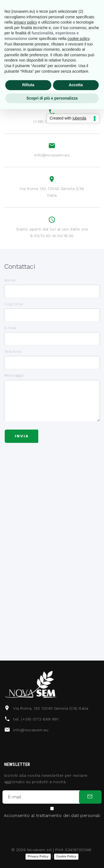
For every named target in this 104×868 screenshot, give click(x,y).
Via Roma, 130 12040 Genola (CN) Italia (51, 708)
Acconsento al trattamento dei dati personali (52, 816)
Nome (10, 286)
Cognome (14, 309)
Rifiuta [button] (28, 85)
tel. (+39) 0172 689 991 (36, 719)
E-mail (10, 333)
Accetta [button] (76, 85)
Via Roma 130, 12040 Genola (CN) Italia (52, 192)
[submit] (90, 797)
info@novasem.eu (52, 155)
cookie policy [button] (78, 39)
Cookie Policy (66, 856)
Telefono (13, 357)
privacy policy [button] (25, 22)
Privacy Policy (38, 856)
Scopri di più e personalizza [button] (52, 98)
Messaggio (14, 389)
